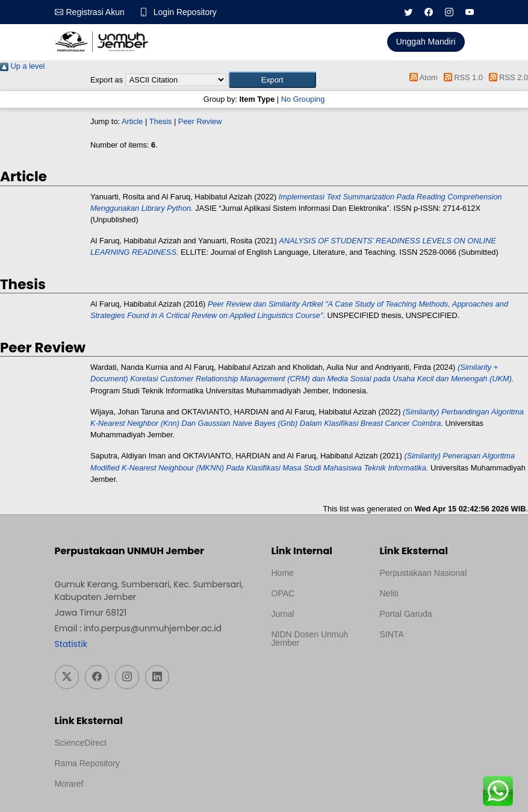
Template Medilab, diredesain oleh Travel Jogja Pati (421, 663)
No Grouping (303, 99)
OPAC (283, 593)
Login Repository (185, 12)
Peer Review (200, 121)
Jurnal (283, 614)
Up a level (22, 66)
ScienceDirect (81, 743)
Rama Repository (87, 763)
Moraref (69, 784)
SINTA (392, 634)
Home (283, 573)
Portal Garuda (406, 614)
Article (132, 121)
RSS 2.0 (506, 77)
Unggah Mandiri (426, 42)
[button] (272, 80)
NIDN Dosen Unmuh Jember (310, 639)
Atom (422, 77)
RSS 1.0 (461, 77)
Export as (107, 80)
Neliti (389, 593)
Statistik (71, 644)
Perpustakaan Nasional (424, 573)
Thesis (161, 121)
